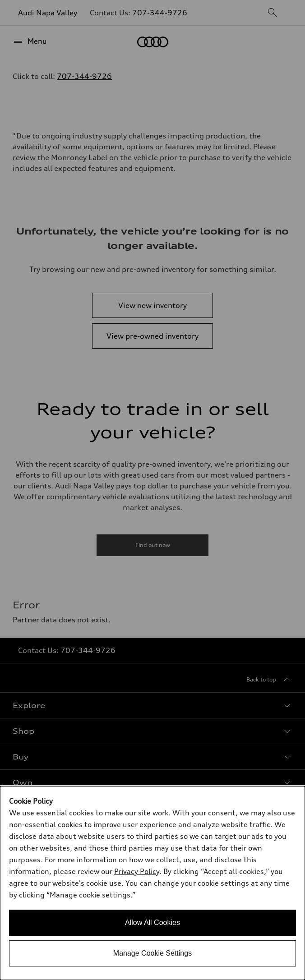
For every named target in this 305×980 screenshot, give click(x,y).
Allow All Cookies (152, 922)
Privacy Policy (137, 871)
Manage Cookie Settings (152, 953)
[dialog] (152, 883)
